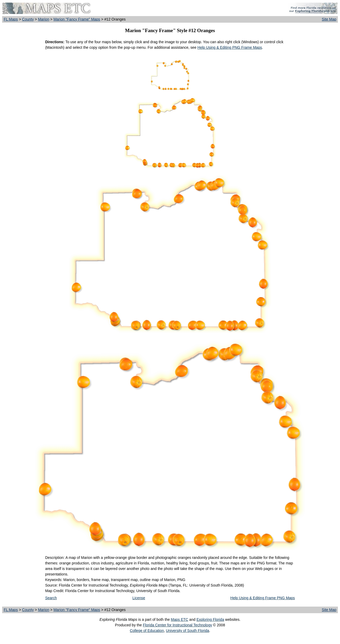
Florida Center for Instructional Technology (177, 625)
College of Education (147, 631)
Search (51, 598)
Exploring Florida (210, 619)
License (139, 598)
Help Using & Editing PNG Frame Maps (230, 47)
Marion (44, 19)
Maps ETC (180, 619)
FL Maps (11, 19)
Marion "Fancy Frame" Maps (77, 19)
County (28, 19)
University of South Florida (188, 631)
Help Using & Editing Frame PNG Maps (263, 598)
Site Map (329, 19)
